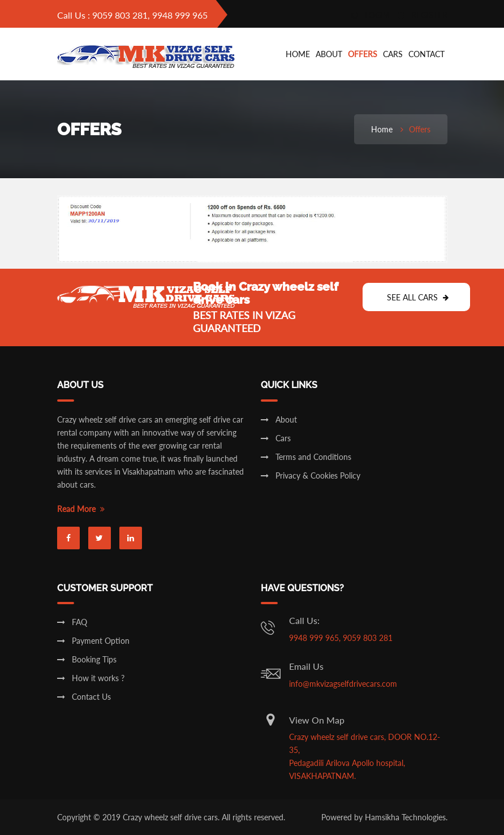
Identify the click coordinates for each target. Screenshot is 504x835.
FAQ (72, 622)
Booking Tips (87, 659)
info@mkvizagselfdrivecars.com (343, 684)
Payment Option (93, 641)
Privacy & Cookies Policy (311, 475)
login (370, 15)
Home (298, 54)
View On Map (317, 720)
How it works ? (91, 678)
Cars (276, 438)
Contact (427, 54)
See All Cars (418, 297)
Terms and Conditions (306, 457)
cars (393, 54)
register (423, 15)
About (329, 54)
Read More (81, 509)
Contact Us (84, 697)
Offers (363, 54)
